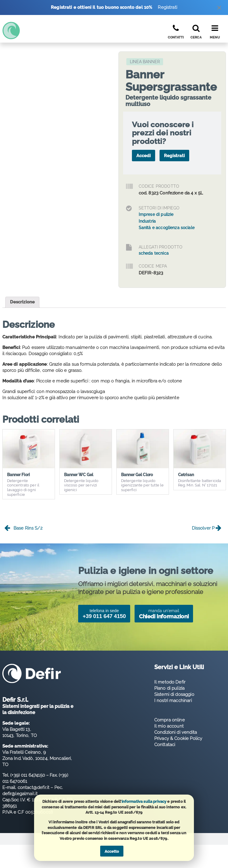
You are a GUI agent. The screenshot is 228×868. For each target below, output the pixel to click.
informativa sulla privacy (144, 801)
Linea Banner (145, 62)
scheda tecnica (154, 253)
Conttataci (165, 745)
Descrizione (22, 302)
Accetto (112, 851)
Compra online (170, 720)
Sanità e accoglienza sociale (167, 228)
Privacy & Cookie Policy (178, 738)
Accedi (144, 156)
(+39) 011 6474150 (28, 775)
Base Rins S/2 (24, 528)
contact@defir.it (33, 788)
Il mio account (169, 726)
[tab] (22, 302)
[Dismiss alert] (219, 9)
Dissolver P (207, 528)
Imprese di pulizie (156, 214)
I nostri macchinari (173, 701)
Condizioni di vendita (176, 732)
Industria (147, 221)
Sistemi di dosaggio (174, 694)
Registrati (167, 7)
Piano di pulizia (169, 688)
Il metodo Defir (170, 682)
